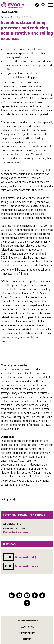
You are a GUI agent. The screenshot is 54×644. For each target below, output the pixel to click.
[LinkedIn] (12, 595)
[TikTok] (42, 595)
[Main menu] (50, 5)
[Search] (43, 5)
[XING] (27, 603)
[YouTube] (19, 595)
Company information (27, 621)
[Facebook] (35, 595)
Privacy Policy (27, 633)
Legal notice (27, 627)
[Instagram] (27, 595)
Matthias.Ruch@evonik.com (16, 532)
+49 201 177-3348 (18, 528)
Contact (27, 639)
